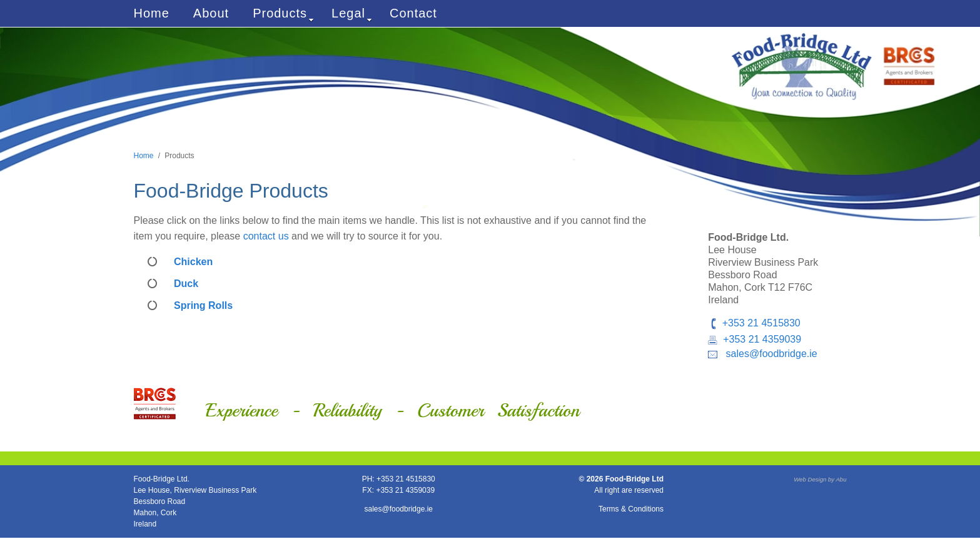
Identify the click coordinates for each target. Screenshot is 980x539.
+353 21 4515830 (761, 323)
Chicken (193, 262)
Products (283, 14)
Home (152, 13)
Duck (186, 284)
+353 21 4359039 (762, 339)
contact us (266, 236)
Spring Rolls (203, 305)
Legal (352, 14)
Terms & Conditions (631, 509)
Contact (413, 13)
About (211, 13)
